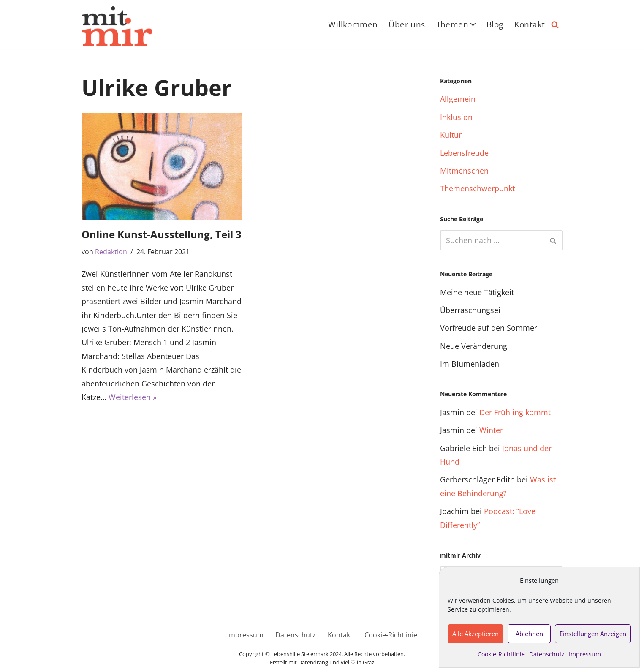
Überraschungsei (470, 310)
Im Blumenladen (470, 364)
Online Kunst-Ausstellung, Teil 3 (162, 234)
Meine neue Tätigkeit (477, 292)
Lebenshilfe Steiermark (300, 654)
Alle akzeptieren (476, 634)
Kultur (451, 135)
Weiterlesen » (133, 397)
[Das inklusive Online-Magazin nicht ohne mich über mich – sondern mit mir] (117, 26)
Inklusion (456, 117)
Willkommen (353, 25)
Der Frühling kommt (515, 412)
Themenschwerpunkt (477, 188)
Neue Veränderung (474, 346)
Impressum (585, 654)
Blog (495, 25)
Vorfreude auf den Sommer (489, 328)
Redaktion (111, 252)
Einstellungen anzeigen (593, 634)
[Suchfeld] (555, 24)
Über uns (407, 25)
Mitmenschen (464, 171)
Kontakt (530, 25)
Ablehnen (529, 634)
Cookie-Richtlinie (501, 654)
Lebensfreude (464, 153)
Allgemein (458, 99)
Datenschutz (547, 654)
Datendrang (313, 662)
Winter (491, 430)
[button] (473, 24)
